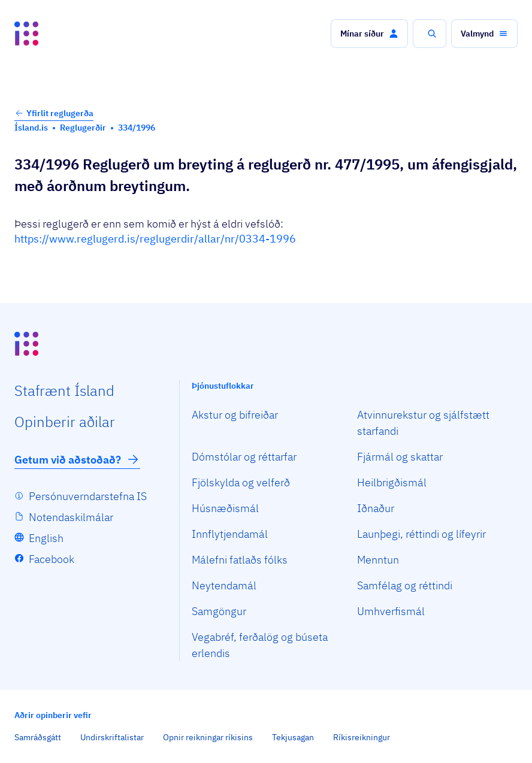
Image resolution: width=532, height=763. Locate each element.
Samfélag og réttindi (405, 585)
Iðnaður (376, 508)
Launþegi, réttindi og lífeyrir (421, 534)
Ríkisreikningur (362, 737)
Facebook (52, 559)
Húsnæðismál (225, 508)
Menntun (378, 560)
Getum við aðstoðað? (77, 459)
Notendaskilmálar (71, 517)
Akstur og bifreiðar (235, 415)
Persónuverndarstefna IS (88, 496)
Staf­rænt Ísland (64, 390)
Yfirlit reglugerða (54, 113)
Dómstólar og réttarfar (244, 457)
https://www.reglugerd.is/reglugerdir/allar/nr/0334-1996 (155, 239)
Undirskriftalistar (112, 737)
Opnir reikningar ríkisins (208, 737)
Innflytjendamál (230, 534)
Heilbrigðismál (392, 482)
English (46, 538)
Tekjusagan (293, 737)
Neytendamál (224, 585)
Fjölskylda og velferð (241, 482)
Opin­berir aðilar (65, 422)
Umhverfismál (391, 611)
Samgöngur (219, 611)
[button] (369, 34)
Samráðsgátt (38, 737)
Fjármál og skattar (400, 457)
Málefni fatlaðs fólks (240, 560)
